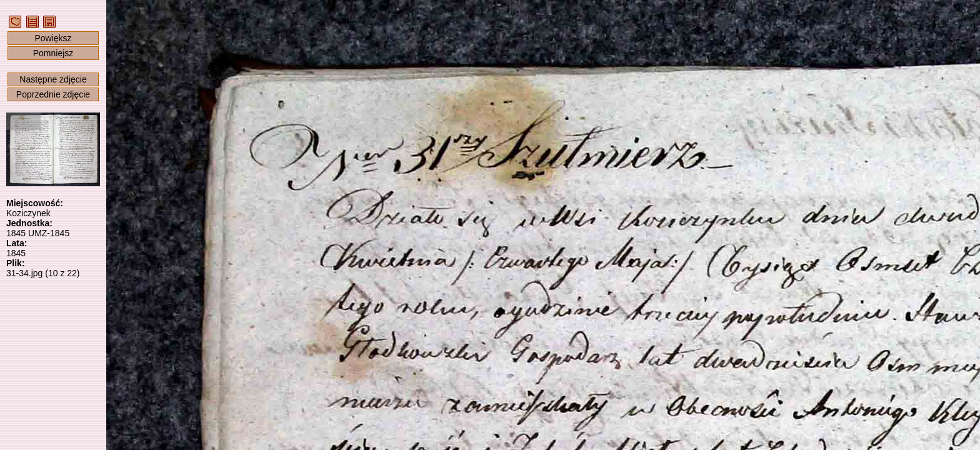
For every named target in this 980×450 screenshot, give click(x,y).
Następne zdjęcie (53, 79)
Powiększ (53, 38)
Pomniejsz (53, 53)
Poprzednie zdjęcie (53, 94)
